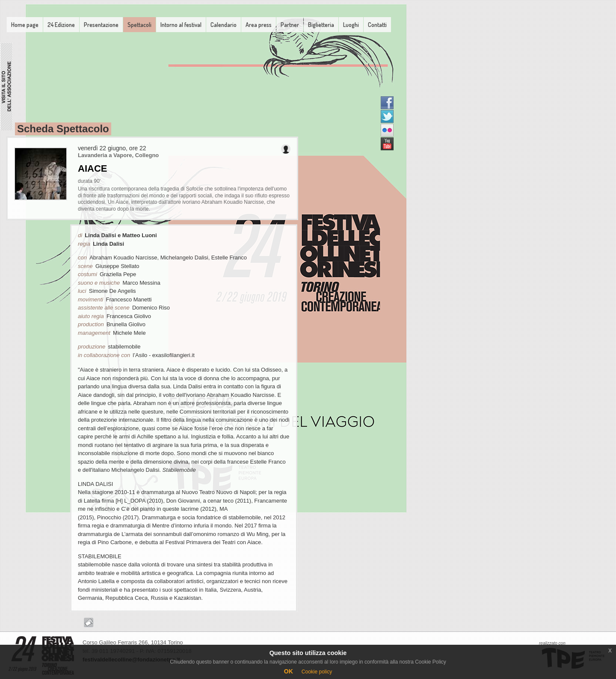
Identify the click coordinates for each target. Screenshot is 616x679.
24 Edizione (61, 25)
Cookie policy (317, 672)
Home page (25, 25)
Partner (290, 25)
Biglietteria (321, 25)
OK (289, 671)
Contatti (377, 25)
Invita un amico (286, 149)
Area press (259, 25)
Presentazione (101, 25)
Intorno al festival (181, 25)
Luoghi (351, 25)
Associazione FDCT (6, 86)
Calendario (224, 25)
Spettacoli (139, 25)
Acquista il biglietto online (89, 622)
